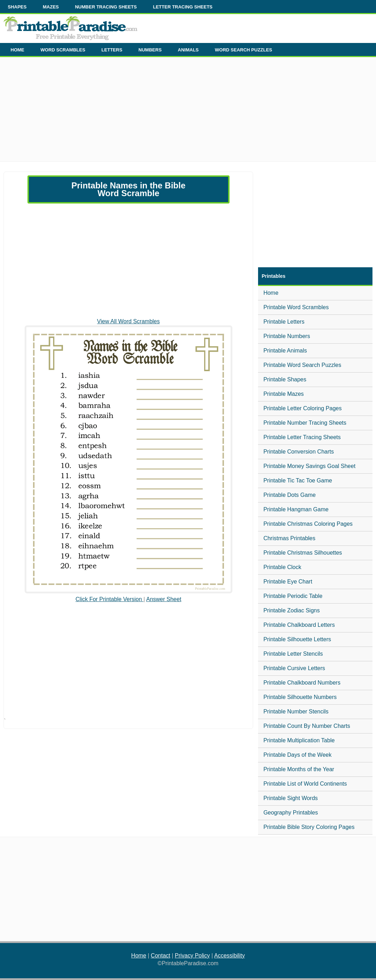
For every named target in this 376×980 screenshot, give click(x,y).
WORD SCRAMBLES (63, 50)
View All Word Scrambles (129, 321)
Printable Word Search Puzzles (302, 365)
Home (271, 293)
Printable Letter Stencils (293, 654)
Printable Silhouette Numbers (300, 697)
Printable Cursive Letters (294, 668)
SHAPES (17, 7)
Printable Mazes (284, 394)
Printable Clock (282, 567)
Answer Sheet (164, 599)
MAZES (51, 7)
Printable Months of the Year (299, 769)
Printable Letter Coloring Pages (302, 408)
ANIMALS (188, 50)
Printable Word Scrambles (296, 307)
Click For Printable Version (110, 599)
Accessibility (229, 956)
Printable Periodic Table (293, 596)
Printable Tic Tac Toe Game (298, 480)
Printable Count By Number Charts (307, 726)
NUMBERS (150, 50)
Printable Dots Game (290, 495)
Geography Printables (291, 813)
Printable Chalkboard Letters (299, 625)
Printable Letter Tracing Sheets (302, 437)
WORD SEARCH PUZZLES (243, 50)
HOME (17, 50)
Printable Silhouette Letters (297, 639)
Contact (160, 956)
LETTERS (112, 50)
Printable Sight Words (290, 798)
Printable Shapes (285, 379)
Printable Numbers (287, 336)
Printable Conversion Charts (299, 452)
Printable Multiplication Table (299, 740)
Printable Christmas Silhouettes (303, 553)
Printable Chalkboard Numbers (302, 683)
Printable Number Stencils (296, 711)
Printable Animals (285, 351)
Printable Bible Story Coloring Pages (309, 827)
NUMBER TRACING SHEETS (106, 7)
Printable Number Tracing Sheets (305, 423)
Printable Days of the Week (297, 755)
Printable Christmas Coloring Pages (308, 524)
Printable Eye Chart (288, 582)
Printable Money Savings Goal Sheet (309, 466)
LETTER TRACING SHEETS (183, 7)
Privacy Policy (193, 956)
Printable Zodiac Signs (292, 610)
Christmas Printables (289, 538)
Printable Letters (284, 322)
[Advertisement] (188, 112)
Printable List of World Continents (305, 784)
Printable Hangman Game (296, 509)
